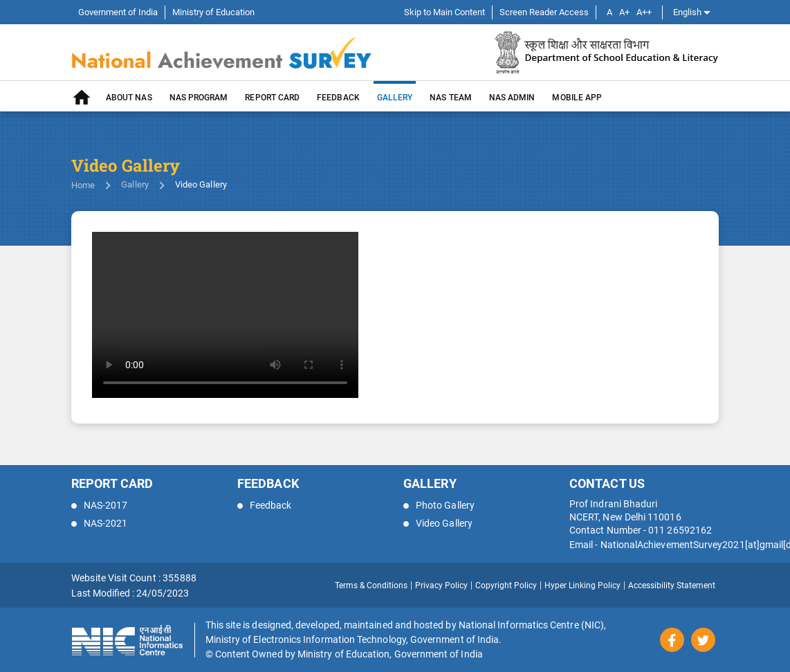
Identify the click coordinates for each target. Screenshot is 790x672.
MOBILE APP (577, 98)
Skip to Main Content (444, 12)
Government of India (118, 12)
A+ (624, 12)
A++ (644, 12)
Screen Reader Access (544, 12)
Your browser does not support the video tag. (225, 315)
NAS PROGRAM (199, 98)
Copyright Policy (506, 585)
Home (83, 185)
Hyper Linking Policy (582, 585)
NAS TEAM (451, 98)
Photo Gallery (439, 505)
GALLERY (395, 98)
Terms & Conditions (371, 585)
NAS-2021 (100, 523)
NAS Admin (512, 98)
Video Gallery (438, 523)
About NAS (129, 98)
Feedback (338, 98)
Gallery (135, 184)
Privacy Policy (441, 585)
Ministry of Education (213, 12)
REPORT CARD (272, 98)
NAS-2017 (100, 505)
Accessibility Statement (672, 585)
